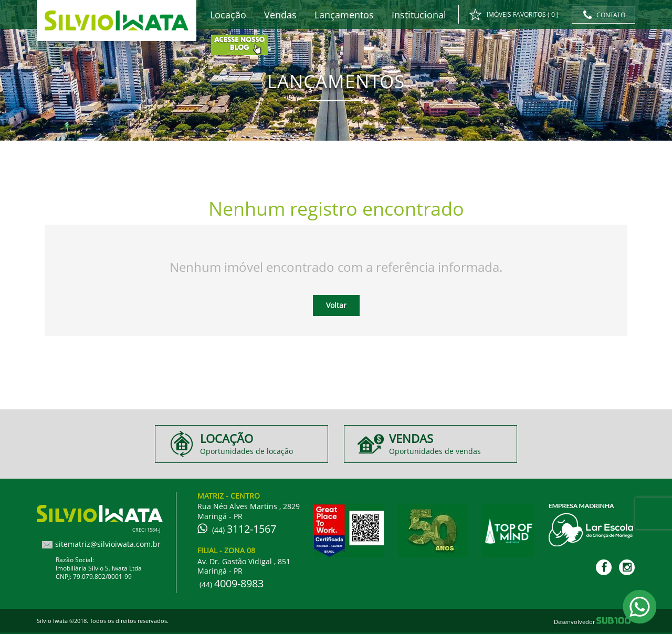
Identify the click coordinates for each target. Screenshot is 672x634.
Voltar (336, 305)
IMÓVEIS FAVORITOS (514, 15)
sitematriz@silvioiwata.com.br (108, 544)
